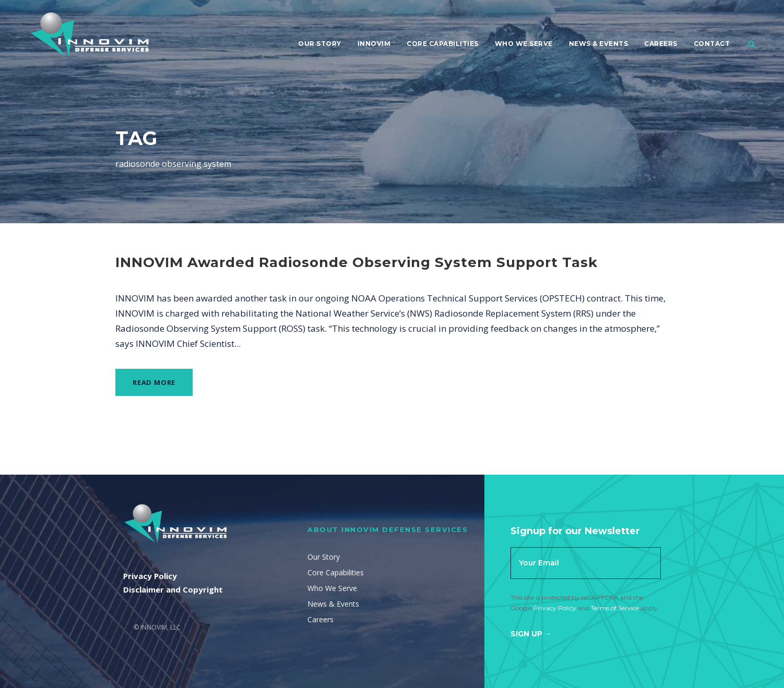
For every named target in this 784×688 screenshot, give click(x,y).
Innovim (374, 44)
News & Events (599, 44)
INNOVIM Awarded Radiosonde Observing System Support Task (357, 262)
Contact (712, 44)
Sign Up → (531, 634)
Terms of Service (615, 608)
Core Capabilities (443, 44)
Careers (661, 44)
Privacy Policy (555, 608)
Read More (154, 382)
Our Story (320, 44)
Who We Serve (524, 44)
